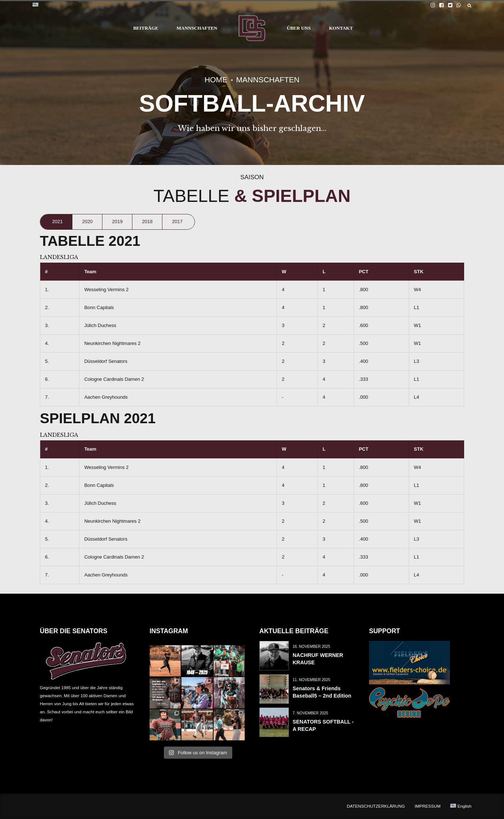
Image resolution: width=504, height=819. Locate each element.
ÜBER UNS (299, 28)
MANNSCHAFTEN (197, 28)
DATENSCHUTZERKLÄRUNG (376, 806)
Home (216, 80)
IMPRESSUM (428, 806)
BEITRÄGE (146, 28)
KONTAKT (341, 28)
